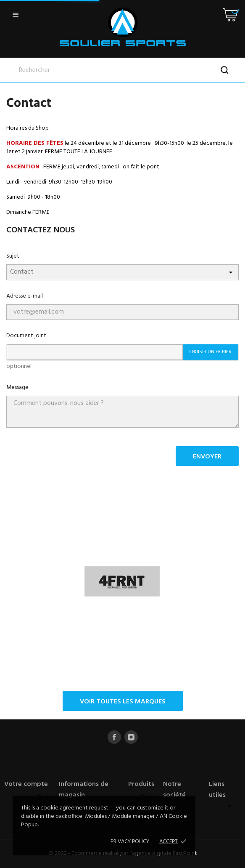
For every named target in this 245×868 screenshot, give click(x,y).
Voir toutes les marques (123, 702)
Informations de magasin (84, 790)
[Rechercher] (122, 70)
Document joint (26, 336)
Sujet (13, 256)
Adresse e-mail (25, 296)
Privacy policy (130, 842)
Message (17, 387)
